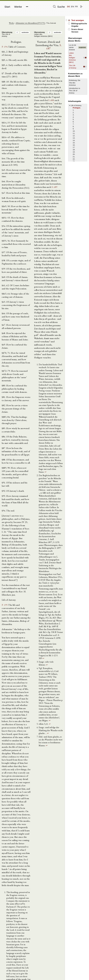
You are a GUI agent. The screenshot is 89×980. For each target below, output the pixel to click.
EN (73, 7)
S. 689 (47, 188)
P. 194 (5, 47)
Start (7, 7)
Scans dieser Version (79, 31)
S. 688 (52, 101)
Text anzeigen (79, 20)
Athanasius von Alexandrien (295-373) (31, 23)
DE (69, 7)
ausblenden (26, 33)
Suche (59, 7)
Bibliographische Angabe (80, 25)
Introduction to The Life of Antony (76, 95)
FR (76, 7)
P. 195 (5, 594)
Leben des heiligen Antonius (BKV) (74, 60)
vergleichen (82, 49)
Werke (18, 7)
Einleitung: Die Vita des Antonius (76, 87)
